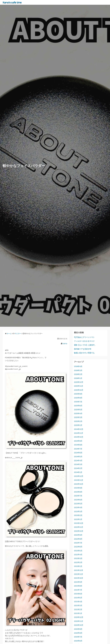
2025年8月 (78, 398)
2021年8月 (78, 586)
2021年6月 (78, 594)
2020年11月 (79, 621)
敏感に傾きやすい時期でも (84, 353)
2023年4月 (78, 507)
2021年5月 (78, 598)
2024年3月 (78, 464)
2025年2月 (78, 421)
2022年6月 (78, 547)
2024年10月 (79, 437)
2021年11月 (78, 574)
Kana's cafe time (13, 2)
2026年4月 (78, 366)
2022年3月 (78, 558)
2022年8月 (78, 539)
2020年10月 (79, 625)
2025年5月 (78, 410)
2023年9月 (78, 488)
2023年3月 (78, 511)
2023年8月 (78, 492)
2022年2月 (78, 562)
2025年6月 (78, 406)
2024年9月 (78, 441)
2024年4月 (78, 461)
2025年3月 (78, 417)
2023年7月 (78, 496)
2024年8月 (78, 445)
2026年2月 (78, 374)
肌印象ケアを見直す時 (83, 349)
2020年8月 (78, 633)
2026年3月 (78, 370)
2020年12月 (79, 617)
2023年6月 (78, 500)
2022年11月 (79, 527)
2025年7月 (78, 402)
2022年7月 (78, 543)
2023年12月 (79, 476)
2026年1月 (78, 378)
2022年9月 (78, 535)
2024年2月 (78, 468)
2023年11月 (79, 480)
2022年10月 (79, 531)
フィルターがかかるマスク (84, 341)
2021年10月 (79, 578)
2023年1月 (78, 519)
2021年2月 (78, 609)
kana (65, 343)
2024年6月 (78, 453)
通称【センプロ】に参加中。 (85, 345)
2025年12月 (79, 382)
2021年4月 (78, 602)
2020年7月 (78, 637)
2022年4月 (78, 555)
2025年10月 (79, 390)
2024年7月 (78, 449)
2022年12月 (79, 523)
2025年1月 (78, 425)
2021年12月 (79, 570)
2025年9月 (78, 394)
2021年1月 (78, 613)
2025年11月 (79, 386)
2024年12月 (79, 429)
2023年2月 (78, 515)
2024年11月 (79, 433)
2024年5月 (78, 457)
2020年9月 (78, 629)
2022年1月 (78, 566)
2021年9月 (78, 582)
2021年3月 (78, 605)
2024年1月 (78, 472)
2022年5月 (78, 551)
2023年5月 (78, 504)
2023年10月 (79, 484)
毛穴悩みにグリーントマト (84, 337)
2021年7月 (78, 590)
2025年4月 (78, 413)
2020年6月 (78, 641)
